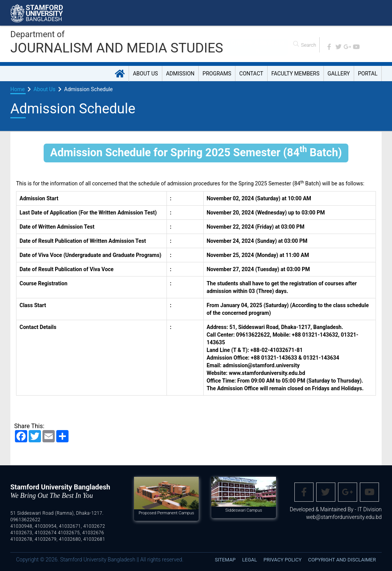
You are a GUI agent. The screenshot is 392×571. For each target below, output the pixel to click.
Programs (217, 74)
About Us (145, 74)
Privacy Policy (282, 560)
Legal (250, 560)
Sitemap (225, 560)
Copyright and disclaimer (342, 560)
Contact (251, 74)
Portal (368, 74)
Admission (180, 74)
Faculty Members (296, 74)
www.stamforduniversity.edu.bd (267, 373)
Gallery (339, 74)
